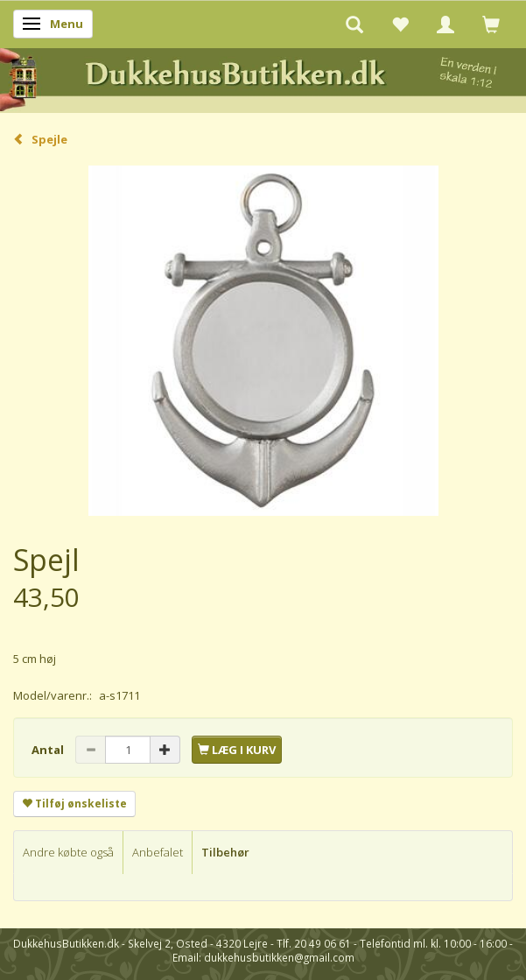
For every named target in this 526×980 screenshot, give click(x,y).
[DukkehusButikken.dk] (263, 78)
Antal (49, 750)
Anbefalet (158, 852)
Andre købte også (68, 852)
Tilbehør (225, 852)
